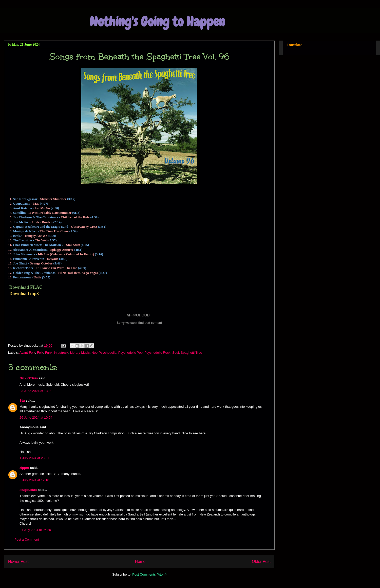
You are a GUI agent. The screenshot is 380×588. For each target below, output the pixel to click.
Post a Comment (27, 539)
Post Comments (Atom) (149, 574)
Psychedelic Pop (130, 353)
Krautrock (61, 353)
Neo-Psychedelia (104, 353)
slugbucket (28, 490)
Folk (40, 353)
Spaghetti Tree (191, 353)
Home (140, 562)
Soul (176, 353)
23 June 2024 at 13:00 (36, 391)
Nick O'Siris (29, 378)
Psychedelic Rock (157, 353)
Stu (22, 400)
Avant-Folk (27, 353)
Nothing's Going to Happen (157, 22)
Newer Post (18, 562)
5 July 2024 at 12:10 (34, 480)
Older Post (261, 562)
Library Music (80, 353)
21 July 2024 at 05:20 (35, 530)
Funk (49, 353)
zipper (24, 468)
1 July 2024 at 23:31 (34, 458)
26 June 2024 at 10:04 (36, 417)
